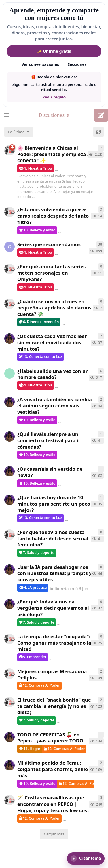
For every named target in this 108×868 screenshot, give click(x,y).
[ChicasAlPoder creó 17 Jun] (10, 212)
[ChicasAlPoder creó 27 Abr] (10, 674)
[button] (86, 858)
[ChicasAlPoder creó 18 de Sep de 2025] (10, 150)
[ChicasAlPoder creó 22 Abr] (10, 702)
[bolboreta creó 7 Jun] (10, 339)
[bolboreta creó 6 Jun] (10, 402)
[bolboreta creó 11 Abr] (10, 765)
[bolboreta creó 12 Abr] (10, 737)
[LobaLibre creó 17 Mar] (10, 373)
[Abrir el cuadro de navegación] (6, 115)
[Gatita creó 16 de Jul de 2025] (10, 247)
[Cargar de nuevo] (98, 132)
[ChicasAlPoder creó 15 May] (10, 639)
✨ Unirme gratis (54, 51)
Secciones (77, 64)
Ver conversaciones (40, 64)
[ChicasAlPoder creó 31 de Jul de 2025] (10, 800)
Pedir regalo (54, 97)
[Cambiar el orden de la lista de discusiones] (19, 132)
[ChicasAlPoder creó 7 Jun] (10, 535)
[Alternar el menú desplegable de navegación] (54, 115)
